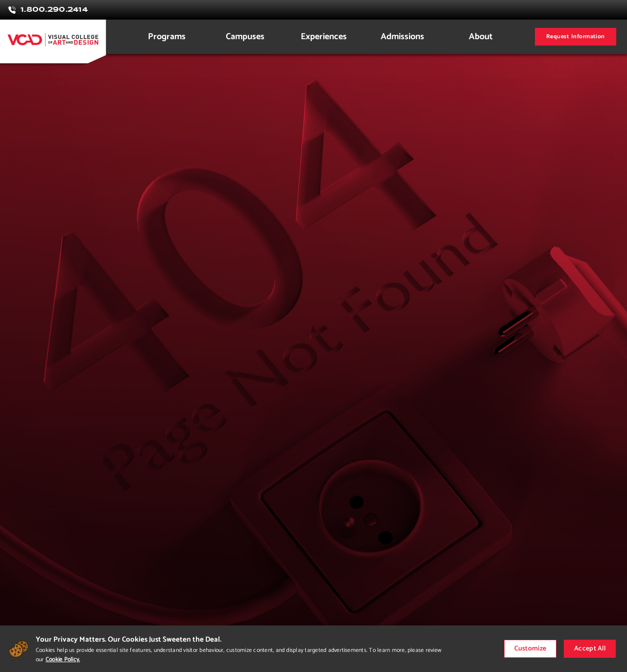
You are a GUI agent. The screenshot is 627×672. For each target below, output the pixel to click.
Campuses (245, 37)
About (481, 37)
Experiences (324, 37)
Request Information (576, 36)
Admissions (402, 37)
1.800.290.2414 (54, 10)
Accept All (590, 649)
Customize (531, 649)
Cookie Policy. (63, 660)
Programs (167, 37)
